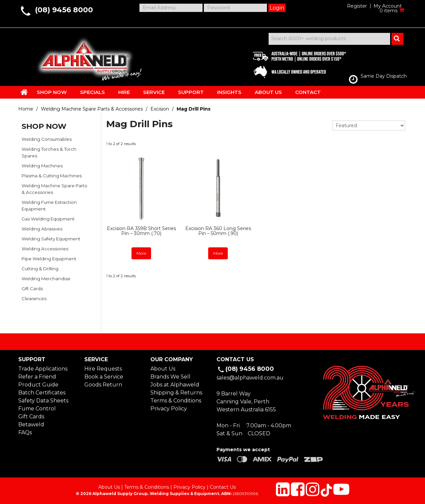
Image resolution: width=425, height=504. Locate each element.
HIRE (124, 92)
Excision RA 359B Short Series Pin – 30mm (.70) (141, 231)
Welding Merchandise (46, 279)
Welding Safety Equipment (51, 239)
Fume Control (37, 409)
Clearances (34, 298)
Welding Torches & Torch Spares (49, 152)
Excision (160, 109)
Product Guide (38, 385)
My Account (388, 6)
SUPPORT (191, 92)
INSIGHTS (229, 92)
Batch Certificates (42, 393)
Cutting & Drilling (40, 269)
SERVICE (154, 92)
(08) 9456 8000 (64, 10)
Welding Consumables (47, 139)
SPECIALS (92, 92)
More (141, 253)
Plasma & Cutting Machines (52, 176)
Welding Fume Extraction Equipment (49, 206)
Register (357, 6)
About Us (163, 369)
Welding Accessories (45, 249)
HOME (24, 92)
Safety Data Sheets (43, 401)
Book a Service (104, 377)
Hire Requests (103, 369)
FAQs (25, 432)
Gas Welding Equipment (48, 219)
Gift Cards (32, 289)
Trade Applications (43, 369)
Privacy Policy (169, 409)
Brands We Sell (170, 377)
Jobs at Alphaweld (175, 385)
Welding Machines (42, 166)
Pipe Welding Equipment (49, 259)
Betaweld (31, 424)
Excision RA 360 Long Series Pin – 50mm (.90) (218, 231)
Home (26, 109)
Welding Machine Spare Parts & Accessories (92, 109)
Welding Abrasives (42, 229)
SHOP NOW (52, 92)
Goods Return (103, 385)
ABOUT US (268, 92)
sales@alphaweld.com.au (250, 378)
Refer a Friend (37, 377)
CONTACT (308, 92)
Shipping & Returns (176, 393)
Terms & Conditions (176, 401)
